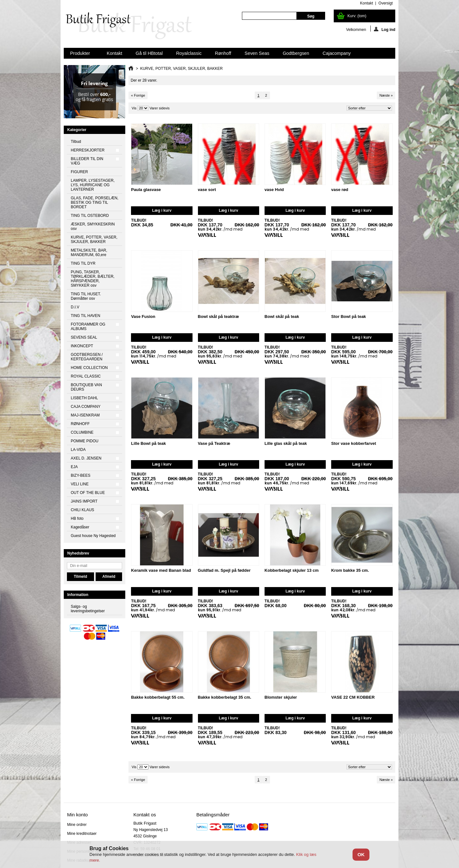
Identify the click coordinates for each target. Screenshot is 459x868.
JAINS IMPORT (84, 501)
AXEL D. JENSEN (86, 458)
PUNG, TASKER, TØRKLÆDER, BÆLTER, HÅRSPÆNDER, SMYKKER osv (93, 279)
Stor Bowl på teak (349, 316)
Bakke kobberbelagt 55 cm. (158, 697)
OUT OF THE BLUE (88, 493)
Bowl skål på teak (282, 316)
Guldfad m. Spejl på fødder (224, 570)
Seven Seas (257, 53)
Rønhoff (223, 53)
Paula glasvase (146, 190)
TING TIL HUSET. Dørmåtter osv (86, 296)
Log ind (385, 29)
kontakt (367, 3)
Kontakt (115, 53)
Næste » (386, 95)
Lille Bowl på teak (148, 443)
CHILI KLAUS (82, 510)
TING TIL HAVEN (85, 316)
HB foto (77, 519)
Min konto (77, 815)
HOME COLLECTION (89, 368)
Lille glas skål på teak (286, 443)
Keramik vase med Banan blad (161, 570)
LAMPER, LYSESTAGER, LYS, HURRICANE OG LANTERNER (93, 185)
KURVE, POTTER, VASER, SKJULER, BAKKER (94, 239)
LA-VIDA (78, 450)
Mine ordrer (77, 825)
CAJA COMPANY (86, 407)
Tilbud (76, 142)
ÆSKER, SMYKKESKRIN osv (93, 226)
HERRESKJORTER (88, 150)
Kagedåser (80, 527)
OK (361, 854)
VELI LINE (80, 484)
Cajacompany (337, 53)
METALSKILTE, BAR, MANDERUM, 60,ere (89, 253)
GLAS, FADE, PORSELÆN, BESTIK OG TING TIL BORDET (95, 202)
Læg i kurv (162, 210)
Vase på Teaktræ (214, 443)
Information (78, 595)
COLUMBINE (82, 432)
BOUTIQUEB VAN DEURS (86, 387)
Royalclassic (189, 53)
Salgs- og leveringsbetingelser (88, 609)
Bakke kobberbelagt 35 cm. (225, 697)
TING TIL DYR (83, 263)
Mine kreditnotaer (82, 834)
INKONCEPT (82, 346)
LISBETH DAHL (84, 398)
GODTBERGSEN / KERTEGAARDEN (87, 357)
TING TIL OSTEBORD (90, 216)
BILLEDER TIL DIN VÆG (87, 161)
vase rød (340, 190)
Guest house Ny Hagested (93, 536)
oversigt (386, 3)
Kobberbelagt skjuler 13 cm (292, 570)
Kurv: (357, 16)
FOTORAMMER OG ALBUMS (88, 327)
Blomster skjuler (281, 697)
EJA (74, 467)
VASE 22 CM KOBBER (353, 697)
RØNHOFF (80, 424)
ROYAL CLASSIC (86, 376)
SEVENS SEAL (84, 337)
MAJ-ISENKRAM (85, 415)
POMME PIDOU (85, 441)
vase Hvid (274, 190)
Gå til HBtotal (149, 53)
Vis (134, 108)
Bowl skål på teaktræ (219, 316)
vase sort (207, 190)
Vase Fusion (143, 316)
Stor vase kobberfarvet (354, 443)
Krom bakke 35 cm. (350, 570)
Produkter (80, 55)
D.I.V (75, 307)
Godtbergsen (296, 53)
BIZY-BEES (81, 475)
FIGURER (79, 172)
